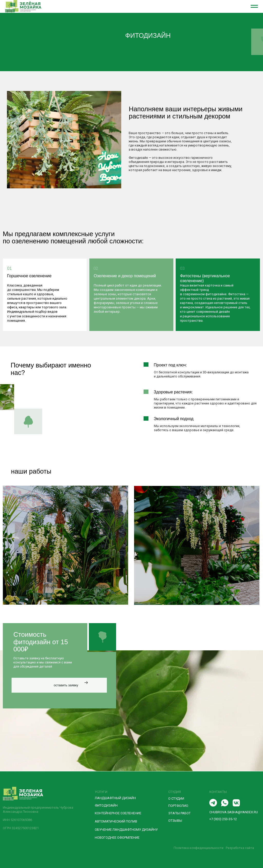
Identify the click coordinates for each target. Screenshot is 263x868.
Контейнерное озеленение (118, 813)
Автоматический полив (116, 821)
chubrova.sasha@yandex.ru (234, 812)
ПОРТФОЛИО (178, 806)
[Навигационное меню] (254, 6)
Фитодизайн (106, 805)
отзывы (175, 821)
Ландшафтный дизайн (115, 798)
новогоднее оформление (117, 838)
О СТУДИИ (176, 798)
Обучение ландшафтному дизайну (126, 830)
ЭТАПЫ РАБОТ (179, 813)
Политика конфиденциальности (199, 848)
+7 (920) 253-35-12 (223, 819)
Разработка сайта (240, 848)
